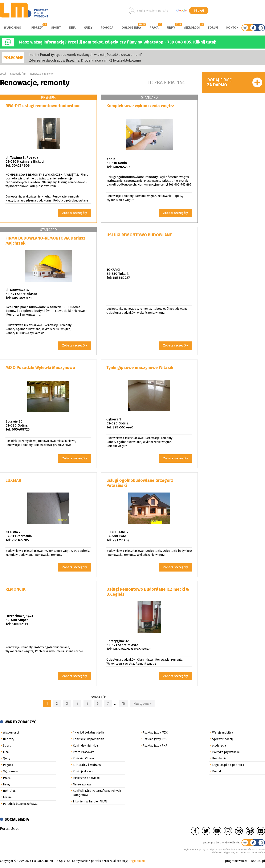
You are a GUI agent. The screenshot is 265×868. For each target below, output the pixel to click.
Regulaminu (137, 861)
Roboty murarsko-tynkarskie (25, 333)
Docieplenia (13, 197)
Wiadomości (13, 28)
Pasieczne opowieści (86, 778)
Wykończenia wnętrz (151, 313)
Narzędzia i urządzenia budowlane (28, 201)
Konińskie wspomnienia (88, 739)
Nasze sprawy (82, 784)
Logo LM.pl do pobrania (228, 765)
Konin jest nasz (83, 771)
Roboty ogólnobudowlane (71, 201)
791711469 (121, 540)
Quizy (88, 28)
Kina (72, 28)
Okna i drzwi (74, 651)
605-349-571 (22, 298)
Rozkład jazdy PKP (155, 746)
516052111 (20, 624)
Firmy (171, 28)
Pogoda (107, 28)
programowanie (236, 861)
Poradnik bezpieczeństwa (20, 804)
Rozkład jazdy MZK (155, 733)
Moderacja (219, 746)
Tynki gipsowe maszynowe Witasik (140, 367)
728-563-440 (123, 427)
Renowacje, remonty (42, 74)
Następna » (142, 704)
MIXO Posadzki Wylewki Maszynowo (40, 367)
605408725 (21, 429)
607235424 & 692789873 (132, 649)
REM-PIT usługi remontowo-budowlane (43, 106)
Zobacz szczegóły (75, 213)
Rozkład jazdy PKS (155, 739)
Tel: (8, 165)
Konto (231, 28)
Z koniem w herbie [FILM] (90, 801)
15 (123, 704)
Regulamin (219, 758)
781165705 (20, 540)
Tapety (178, 196)
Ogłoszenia (131, 28)
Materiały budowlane (19, 555)
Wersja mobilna (223, 733)
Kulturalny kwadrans (87, 765)
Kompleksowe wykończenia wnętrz (140, 106)
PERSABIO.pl (256, 861)
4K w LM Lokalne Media (88, 733)
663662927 (121, 278)
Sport (56, 28)
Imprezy (37, 28)
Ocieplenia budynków (121, 313)
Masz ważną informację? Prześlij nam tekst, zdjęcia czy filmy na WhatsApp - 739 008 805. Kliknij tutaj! (118, 42)
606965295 (122, 167)
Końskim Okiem (83, 758)
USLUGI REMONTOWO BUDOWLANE (139, 235)
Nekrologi (191, 28)
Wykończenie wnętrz (37, 197)
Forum (213, 28)
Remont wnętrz (146, 196)
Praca (154, 28)
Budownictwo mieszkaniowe (24, 325)
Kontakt (217, 771)
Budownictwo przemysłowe (53, 445)
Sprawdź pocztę (223, 739)
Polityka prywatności (226, 752)
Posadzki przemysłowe (21, 441)
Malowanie (165, 196)
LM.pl (3, 74)
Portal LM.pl (9, 829)
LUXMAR (13, 480)
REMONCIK (15, 589)
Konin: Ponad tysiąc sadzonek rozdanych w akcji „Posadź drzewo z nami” (86, 55)
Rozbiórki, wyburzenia (50, 651)
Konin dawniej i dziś (86, 746)
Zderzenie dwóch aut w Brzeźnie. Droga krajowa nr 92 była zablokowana (85, 60)
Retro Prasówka (83, 752)
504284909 (21, 165)
